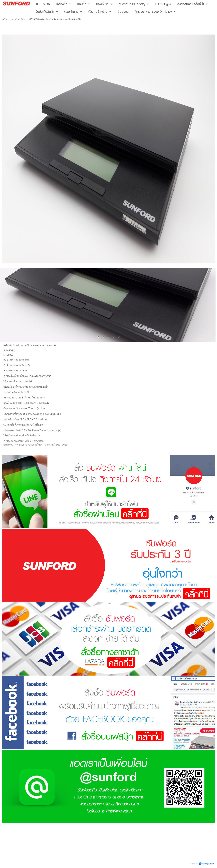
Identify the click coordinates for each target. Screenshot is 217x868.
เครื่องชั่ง (18, 19)
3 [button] (108, 337)
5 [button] (119, 337)
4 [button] (114, 337)
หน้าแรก (7, 19)
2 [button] (103, 337)
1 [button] (98, 337)
